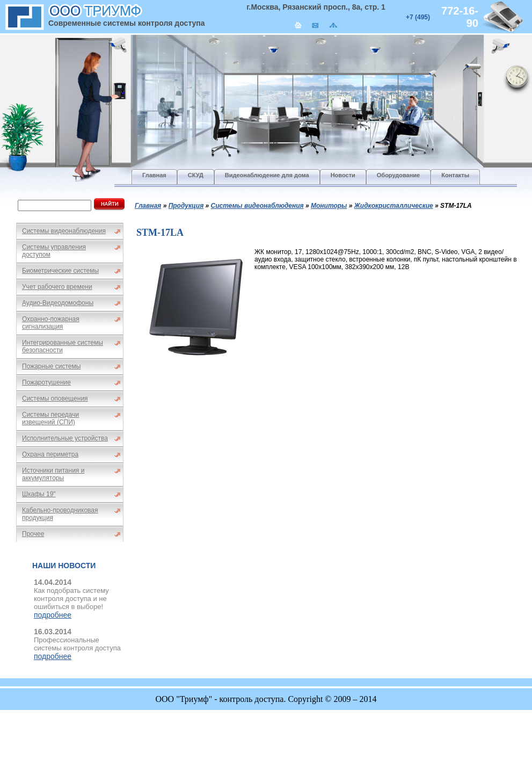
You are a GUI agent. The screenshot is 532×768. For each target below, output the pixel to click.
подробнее (53, 615)
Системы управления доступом (54, 251)
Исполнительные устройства (65, 438)
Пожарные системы (51, 366)
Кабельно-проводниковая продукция (60, 514)
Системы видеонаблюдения (64, 231)
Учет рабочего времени (57, 287)
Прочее (33, 534)
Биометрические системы (60, 271)
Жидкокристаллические (394, 206)
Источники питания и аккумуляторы (53, 474)
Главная (148, 206)
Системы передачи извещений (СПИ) (50, 418)
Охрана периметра (50, 454)
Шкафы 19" (39, 494)
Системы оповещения (55, 399)
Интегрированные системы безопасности (63, 346)
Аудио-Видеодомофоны (58, 303)
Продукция (186, 206)
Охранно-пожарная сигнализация (51, 323)
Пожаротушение (46, 382)
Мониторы (329, 206)
